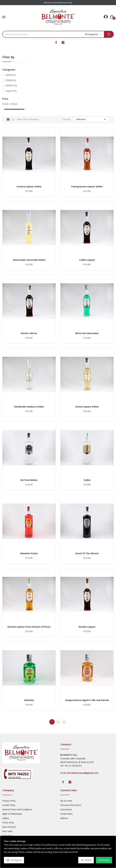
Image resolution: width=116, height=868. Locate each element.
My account (66, 801)
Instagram (63, 42)
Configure (14, 860)
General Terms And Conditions (17, 809)
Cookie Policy (9, 805)
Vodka (87, 480)
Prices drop (8, 823)
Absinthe (29, 700)
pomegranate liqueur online (87, 187)
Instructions (66, 809)
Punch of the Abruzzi (87, 553)
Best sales (7, 831)
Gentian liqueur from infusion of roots (29, 627)
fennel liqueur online (87, 407)
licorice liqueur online (29, 187)
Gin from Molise (29, 480)
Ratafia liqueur (87, 627)
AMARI (10, 75)
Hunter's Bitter (29, 333)
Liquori (11, 91)
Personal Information (71, 805)
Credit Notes (66, 814)
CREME (11, 80)
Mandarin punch (29, 553)
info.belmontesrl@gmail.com (82, 773)
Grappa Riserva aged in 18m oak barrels (87, 700)
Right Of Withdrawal (12, 814)
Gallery (6, 818)
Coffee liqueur (87, 260)
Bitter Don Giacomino (87, 333)
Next (64, 722)
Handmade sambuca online (29, 407)
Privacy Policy (9, 801)
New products (9, 827)
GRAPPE (11, 85)
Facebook (56, 42)
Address (64, 818)
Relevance (92, 119)
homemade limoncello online (29, 260)
